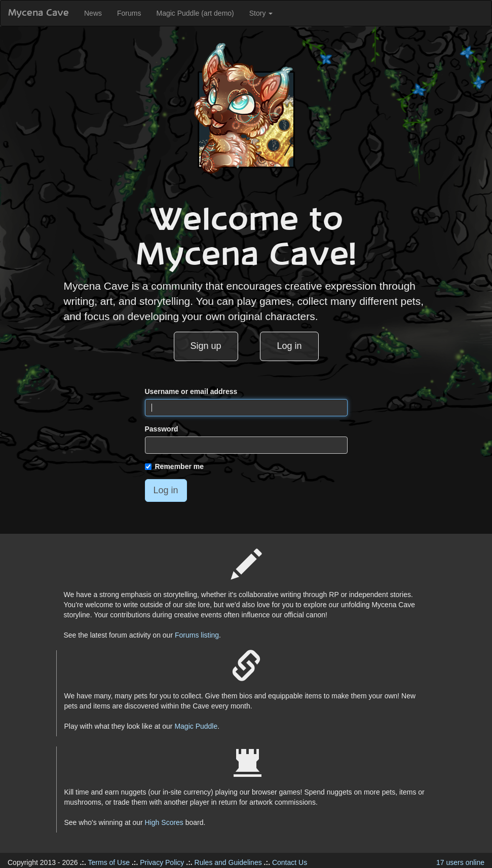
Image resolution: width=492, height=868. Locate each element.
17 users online (460, 862)
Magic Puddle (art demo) (195, 13)
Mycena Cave (39, 13)
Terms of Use (109, 862)
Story (261, 13)
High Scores (164, 822)
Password (162, 429)
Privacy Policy (162, 862)
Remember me (175, 466)
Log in (289, 346)
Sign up (206, 346)
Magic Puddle (196, 726)
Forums (129, 13)
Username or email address (191, 391)
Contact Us (290, 862)
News (93, 13)
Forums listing (197, 635)
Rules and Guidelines (228, 862)
